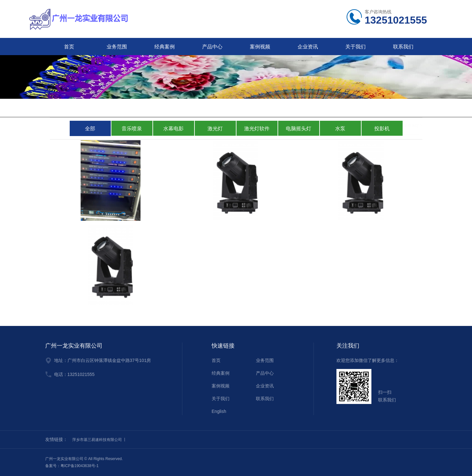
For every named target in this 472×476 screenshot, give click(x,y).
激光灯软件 (257, 129)
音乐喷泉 (132, 129)
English (219, 411)
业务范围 (117, 47)
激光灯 (215, 129)
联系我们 (403, 47)
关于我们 (356, 47)
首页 (69, 47)
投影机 (382, 129)
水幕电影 (173, 129)
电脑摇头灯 (409, 108)
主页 (391, 108)
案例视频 (260, 47)
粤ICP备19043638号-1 (80, 466)
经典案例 (165, 47)
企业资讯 (308, 47)
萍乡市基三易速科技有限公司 (97, 440)
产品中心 (212, 47)
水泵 (340, 129)
